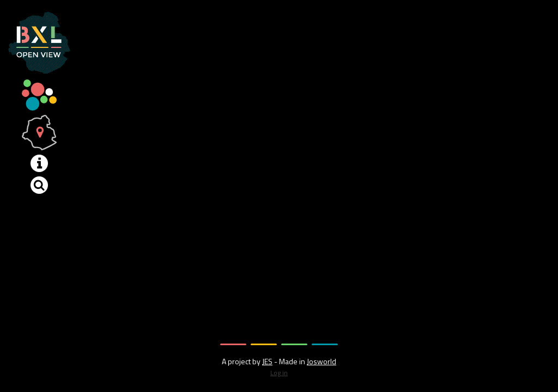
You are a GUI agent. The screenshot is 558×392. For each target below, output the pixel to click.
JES (267, 361)
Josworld (322, 361)
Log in (279, 373)
